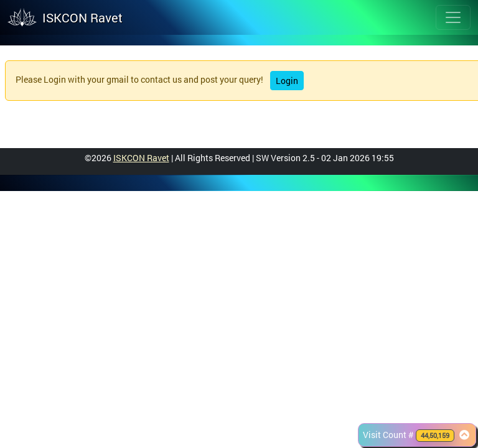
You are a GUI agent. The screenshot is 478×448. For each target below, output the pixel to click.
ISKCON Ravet (141, 158)
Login (287, 81)
